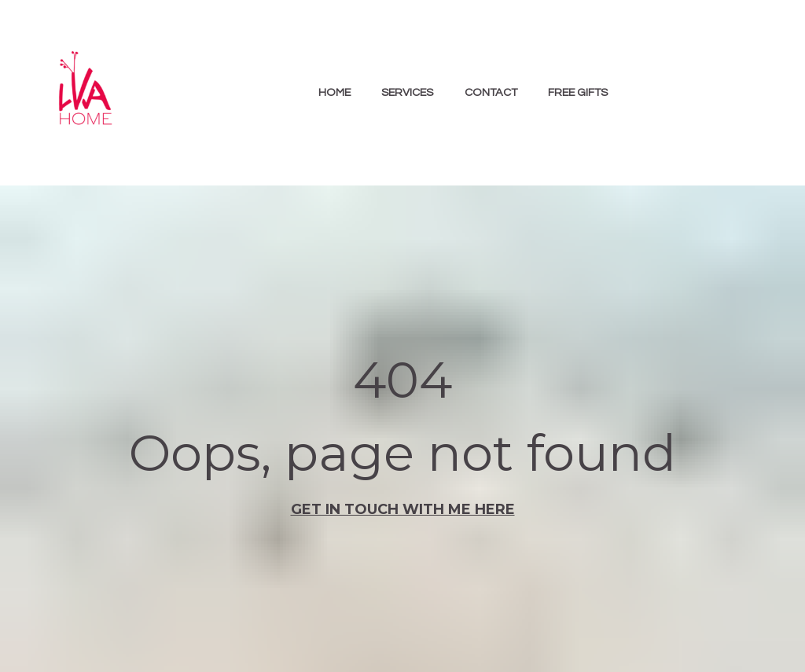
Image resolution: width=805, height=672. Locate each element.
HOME (334, 92)
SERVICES (407, 92)
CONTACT (491, 92)
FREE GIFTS (578, 92)
